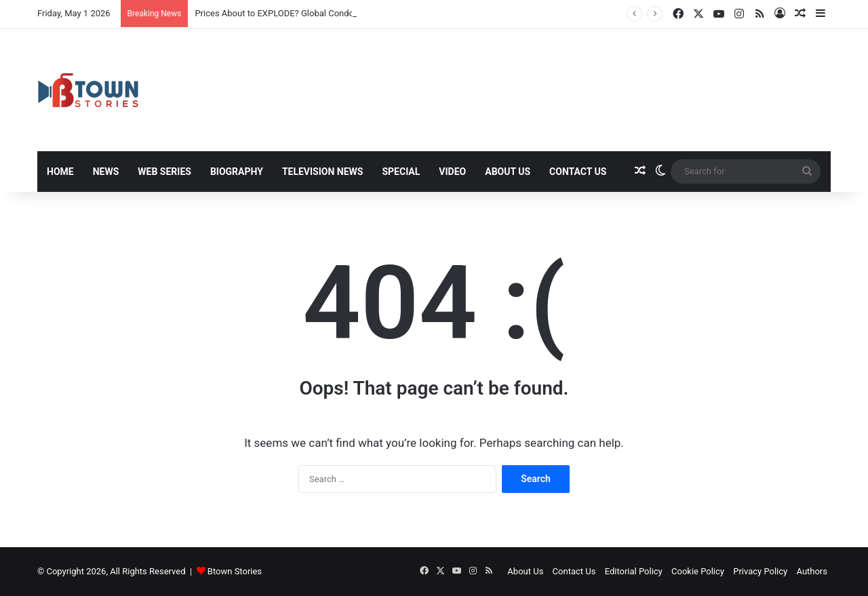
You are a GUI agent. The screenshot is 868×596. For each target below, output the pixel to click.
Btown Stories (235, 571)
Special (401, 172)
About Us (508, 172)
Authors (812, 571)
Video (452, 172)
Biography (237, 172)
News (106, 172)
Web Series (164, 172)
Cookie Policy (698, 571)
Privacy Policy (760, 571)
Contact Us (578, 172)
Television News (323, 172)
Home (60, 172)
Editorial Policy (634, 571)
